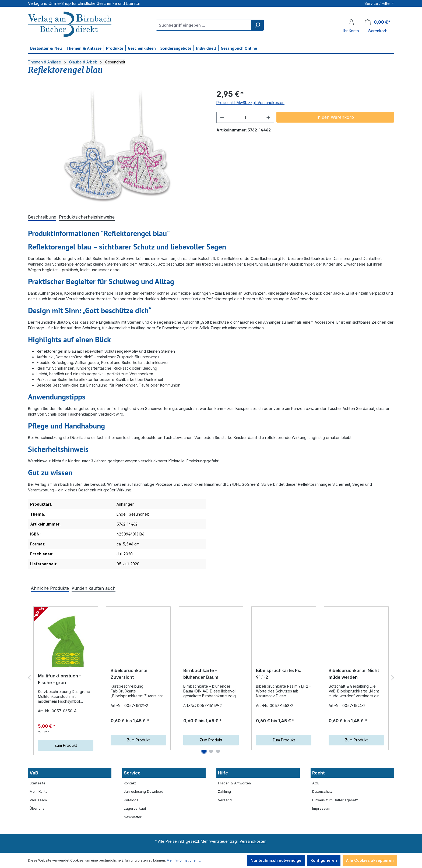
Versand (225, 800)
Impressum (321, 808)
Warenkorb (378, 31)
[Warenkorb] (378, 22)
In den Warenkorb (335, 117)
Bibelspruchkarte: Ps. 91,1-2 (279, 674)
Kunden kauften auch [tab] (94, 588)
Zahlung (224, 792)
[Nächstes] (393, 678)
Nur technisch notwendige (276, 860)
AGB (316, 783)
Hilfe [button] (223, 773)
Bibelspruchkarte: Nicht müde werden (354, 674)
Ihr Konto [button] (351, 31)
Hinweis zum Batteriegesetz (335, 800)
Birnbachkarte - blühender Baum (201, 674)
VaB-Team (38, 800)
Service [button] (132, 773)
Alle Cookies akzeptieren (370, 860)
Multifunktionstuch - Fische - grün (59, 679)
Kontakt (130, 783)
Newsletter (133, 817)
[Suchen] (257, 25)
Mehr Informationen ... (184, 860)
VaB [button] (34, 773)
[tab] (42, 217)
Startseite (38, 783)
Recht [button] (319, 773)
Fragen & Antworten (234, 783)
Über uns (37, 808)
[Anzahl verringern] (222, 117)
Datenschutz (322, 792)
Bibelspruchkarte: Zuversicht (130, 674)
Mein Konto (39, 792)
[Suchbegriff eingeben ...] (204, 25)
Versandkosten (253, 841)
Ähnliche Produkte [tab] (50, 588)
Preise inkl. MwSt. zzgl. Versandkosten (250, 103)
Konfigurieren (324, 860)
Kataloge (131, 800)
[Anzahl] (245, 117)
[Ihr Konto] (351, 22)
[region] (117, 146)
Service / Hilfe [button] (378, 3)
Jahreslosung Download (144, 792)
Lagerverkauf (135, 808)
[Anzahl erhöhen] (269, 117)
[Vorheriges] (29, 678)
